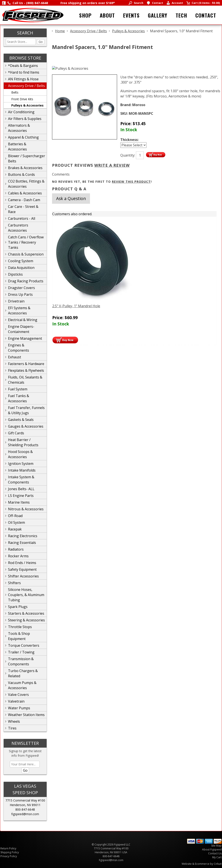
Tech (181, 15)
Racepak (15, 529)
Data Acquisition (21, 268)
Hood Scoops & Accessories (20, 454)
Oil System (16, 522)
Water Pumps (19, 708)
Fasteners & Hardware (26, 364)
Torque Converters (24, 645)
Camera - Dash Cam (24, 200)
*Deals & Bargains (23, 66)
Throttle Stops (20, 627)
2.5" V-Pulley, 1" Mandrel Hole (76, 306)
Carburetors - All (22, 218)
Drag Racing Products (26, 281)
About (107, 15)
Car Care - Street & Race (23, 209)
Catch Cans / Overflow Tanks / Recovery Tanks (26, 242)
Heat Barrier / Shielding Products (23, 442)
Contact (206, 15)
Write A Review (112, 165)
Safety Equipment (22, 569)
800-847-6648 (25, 809)
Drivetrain (16, 301)
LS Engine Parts (21, 496)
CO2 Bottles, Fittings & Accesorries (26, 184)
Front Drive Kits (22, 99)
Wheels (14, 721)
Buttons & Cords (21, 175)
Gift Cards (16, 433)
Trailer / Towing (21, 652)
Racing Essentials (22, 543)
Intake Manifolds (22, 470)
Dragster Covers (21, 288)
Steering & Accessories (26, 620)
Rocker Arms (18, 556)
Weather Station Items (26, 715)
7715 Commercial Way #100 (25, 800)
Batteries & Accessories (17, 147)
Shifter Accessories (23, 576)
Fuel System (18, 389)
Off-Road (15, 516)
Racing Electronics (23, 536)
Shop (85, 15)
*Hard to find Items (24, 72)
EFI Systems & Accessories (19, 310)
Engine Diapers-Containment (21, 329)
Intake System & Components (21, 480)
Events (131, 15)
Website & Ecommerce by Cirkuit (202, 864)
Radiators (16, 549)
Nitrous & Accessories (26, 509)
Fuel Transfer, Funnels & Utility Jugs (26, 410)
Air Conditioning (21, 112)
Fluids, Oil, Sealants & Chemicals (25, 380)
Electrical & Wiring (23, 320)
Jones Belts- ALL (21, 489)
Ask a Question (71, 198)
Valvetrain (16, 701)
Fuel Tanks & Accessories (19, 398)
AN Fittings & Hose (23, 79)
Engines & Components (19, 348)
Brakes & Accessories (25, 168)
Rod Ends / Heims (22, 563)
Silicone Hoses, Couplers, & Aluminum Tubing (26, 595)
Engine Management (25, 338)
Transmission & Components (21, 661)
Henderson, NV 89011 (25, 805)
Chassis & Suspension (26, 254)
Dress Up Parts (20, 294)
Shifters (14, 583)
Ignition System (21, 464)
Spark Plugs (18, 607)
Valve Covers (18, 695)
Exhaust (15, 357)
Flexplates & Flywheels (26, 370)
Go (41, 42)
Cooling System (21, 261)
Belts (15, 92)
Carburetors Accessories (18, 228)
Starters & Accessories (26, 613)
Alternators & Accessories (19, 128)
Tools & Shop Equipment (19, 636)
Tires (12, 728)
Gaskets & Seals (21, 420)
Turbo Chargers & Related (23, 673)
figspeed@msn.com (25, 814)
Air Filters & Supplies (25, 119)
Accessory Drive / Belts (26, 86)
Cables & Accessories (25, 193)
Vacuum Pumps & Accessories (22, 685)
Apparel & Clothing (23, 137)
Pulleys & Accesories (27, 105)
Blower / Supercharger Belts (27, 158)
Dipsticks (15, 274)
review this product (131, 182)
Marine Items (19, 502)
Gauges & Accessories (26, 426)
